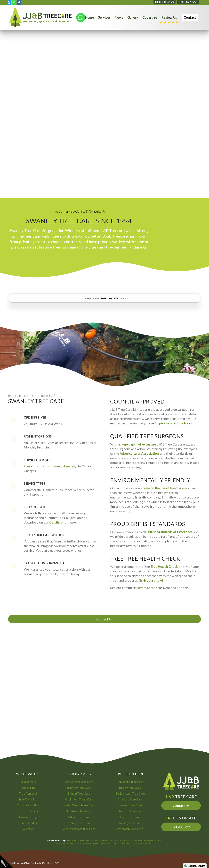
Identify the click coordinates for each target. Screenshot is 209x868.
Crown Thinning (28, 811)
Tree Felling (28, 788)
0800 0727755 (188, 2)
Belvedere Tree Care (130, 782)
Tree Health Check (164, 567)
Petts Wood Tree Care (79, 805)
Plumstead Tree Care (79, 811)
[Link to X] (9, 2)
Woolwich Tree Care (130, 829)
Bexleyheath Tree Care (130, 793)
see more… (148, 843)
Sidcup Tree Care (79, 817)
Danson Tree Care (130, 805)
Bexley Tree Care (130, 788)
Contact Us (105, 619)
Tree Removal (28, 793)
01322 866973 (165, 2)
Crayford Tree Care (130, 799)
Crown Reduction (28, 805)
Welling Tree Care (130, 823)
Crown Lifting (28, 817)
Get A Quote (181, 827)
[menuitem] (89, 17)
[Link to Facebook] (19, 2)
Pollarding (28, 829)
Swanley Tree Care (79, 823)
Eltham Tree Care (79, 793)
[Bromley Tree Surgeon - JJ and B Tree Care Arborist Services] (40, 17)
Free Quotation (59, 574)
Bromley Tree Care (79, 788)
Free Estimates (64, 466)
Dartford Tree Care (130, 811)
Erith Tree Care (130, 817)
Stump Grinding (28, 823)
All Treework (28, 782)
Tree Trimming (28, 799)
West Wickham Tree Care (79, 829)
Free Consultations (38, 466)
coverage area (147, 588)
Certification (59, 522)
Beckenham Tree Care (79, 782)
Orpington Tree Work (79, 799)
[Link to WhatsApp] (14, 2)
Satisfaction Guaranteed (45, 563)
